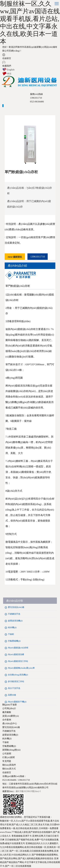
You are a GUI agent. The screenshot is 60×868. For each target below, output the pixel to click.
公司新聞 (7, 754)
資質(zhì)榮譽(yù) (11, 716)
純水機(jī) (12, 627)
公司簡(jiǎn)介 (9, 708)
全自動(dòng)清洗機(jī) (18, 675)
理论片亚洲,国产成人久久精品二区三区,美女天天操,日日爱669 (30, 825)
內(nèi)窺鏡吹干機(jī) (17, 702)
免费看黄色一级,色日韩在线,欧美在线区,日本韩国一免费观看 (29, 828)
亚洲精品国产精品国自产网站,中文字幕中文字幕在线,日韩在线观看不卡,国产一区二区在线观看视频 (30, 862)
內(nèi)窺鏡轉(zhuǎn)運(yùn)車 (21, 668)
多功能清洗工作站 (16, 681)
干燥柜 (11, 634)
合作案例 (7, 720)
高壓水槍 (12, 695)
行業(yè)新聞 (8, 757)
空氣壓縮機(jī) (14, 641)
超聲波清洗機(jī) (15, 621)
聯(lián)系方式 (9, 769)
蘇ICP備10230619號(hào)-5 (28, 791)
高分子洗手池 (14, 688)
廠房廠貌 (7, 712)
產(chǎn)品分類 (15, 601)
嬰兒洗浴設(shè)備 (16, 607)
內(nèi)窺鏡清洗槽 (16, 654)
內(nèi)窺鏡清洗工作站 (18, 661)
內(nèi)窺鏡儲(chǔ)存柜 (18, 648)
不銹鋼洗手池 (14, 614)
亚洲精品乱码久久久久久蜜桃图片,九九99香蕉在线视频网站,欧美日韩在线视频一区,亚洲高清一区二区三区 (30, 847)
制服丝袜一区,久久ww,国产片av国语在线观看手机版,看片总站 (30, 821)
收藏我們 (7, 66)
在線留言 (7, 58)
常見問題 (7, 761)
